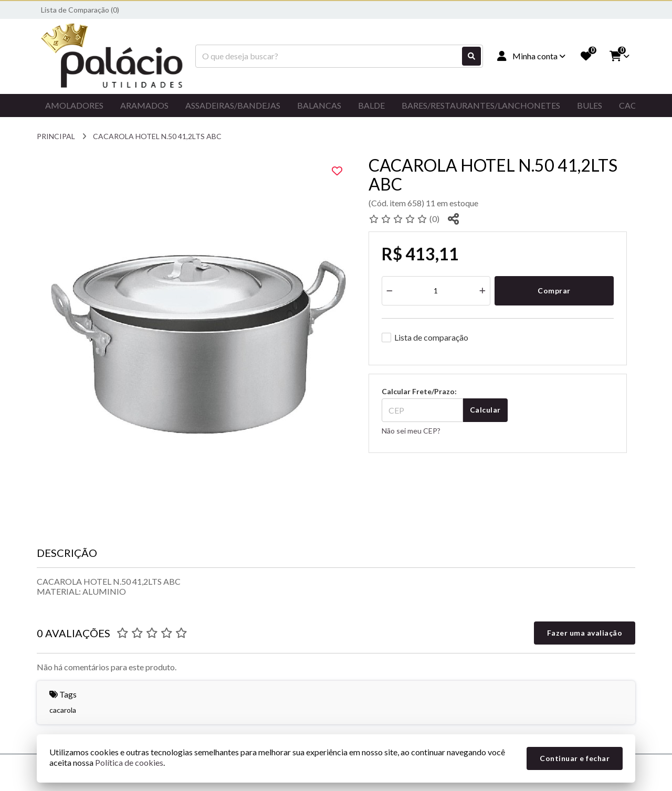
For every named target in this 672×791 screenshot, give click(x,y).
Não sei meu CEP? (411, 431)
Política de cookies (129, 762)
